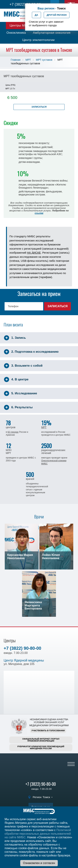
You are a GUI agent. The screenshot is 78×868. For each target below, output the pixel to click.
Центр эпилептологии (38, 40)
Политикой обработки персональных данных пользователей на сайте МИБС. (38, 834)
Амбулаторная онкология (52, 33)
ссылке (39, 213)
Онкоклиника (16, 33)
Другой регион (57, 15)
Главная (16, 60)
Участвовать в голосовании (48, 731)
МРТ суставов (44, 60)
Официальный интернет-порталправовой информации (41, 740)
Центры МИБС (20, 25)
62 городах (13, 432)
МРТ (28, 60)
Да (37, 15)
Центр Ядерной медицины (24, 660)
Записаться (39, 107)
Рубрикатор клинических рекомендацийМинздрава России (41, 747)
